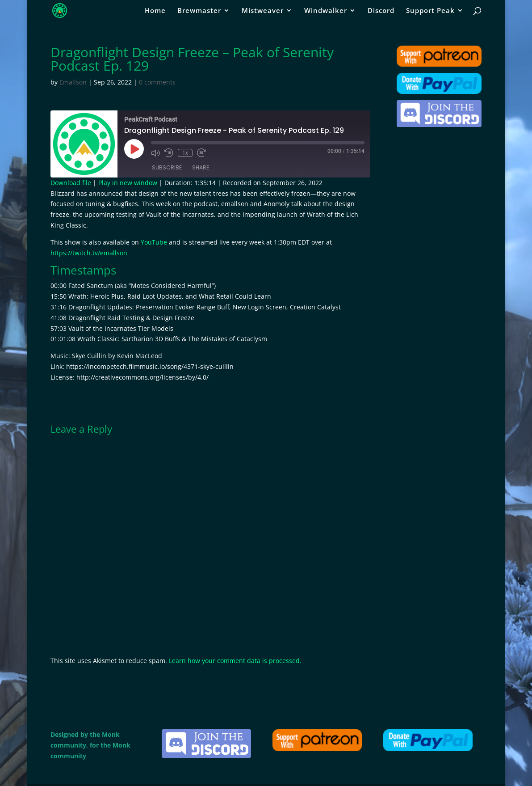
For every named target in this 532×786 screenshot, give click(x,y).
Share (201, 167)
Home (155, 11)
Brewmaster (199, 11)
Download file (71, 183)
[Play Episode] (134, 149)
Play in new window (128, 183)
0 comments (157, 82)
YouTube (154, 242)
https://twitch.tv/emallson (89, 253)
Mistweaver (263, 11)
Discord (381, 11)
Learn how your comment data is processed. (235, 661)
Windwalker (326, 11)
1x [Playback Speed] (185, 153)
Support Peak (430, 11)
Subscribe (167, 167)
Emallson (73, 82)
